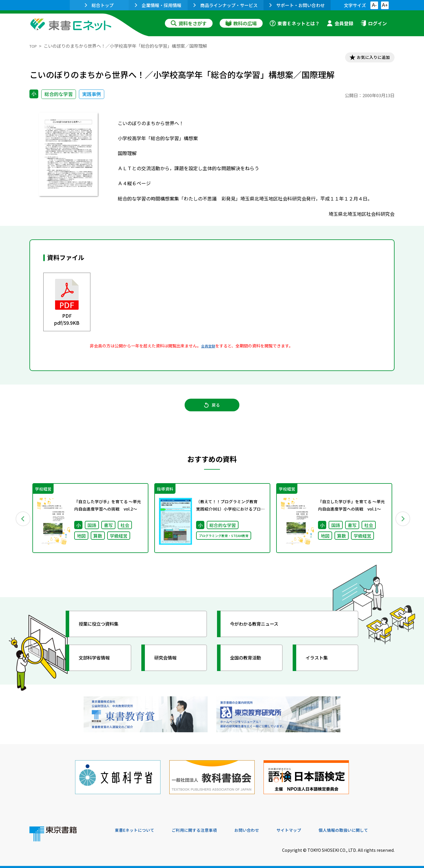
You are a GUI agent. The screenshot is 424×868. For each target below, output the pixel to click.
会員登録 (340, 23)
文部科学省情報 (100, 665)
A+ (385, 5)
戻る (212, 410)
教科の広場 (241, 23)
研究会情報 (170, 665)
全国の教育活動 (251, 665)
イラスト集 (321, 665)
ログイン (374, 23)
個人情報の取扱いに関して (366, 828)
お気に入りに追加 (369, 58)
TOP (34, 46)
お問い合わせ (261, 828)
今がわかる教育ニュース (261, 631)
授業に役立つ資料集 (105, 631)
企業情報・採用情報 (158, 5)
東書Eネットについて (138, 828)
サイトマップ (307, 828)
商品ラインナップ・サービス (226, 5)
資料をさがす (189, 23)
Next (403, 525)
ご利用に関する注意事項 (203, 828)
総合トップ (99, 5)
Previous (21, 525)
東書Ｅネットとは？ (295, 23)
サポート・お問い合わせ (297, 5)
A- (374, 5)
